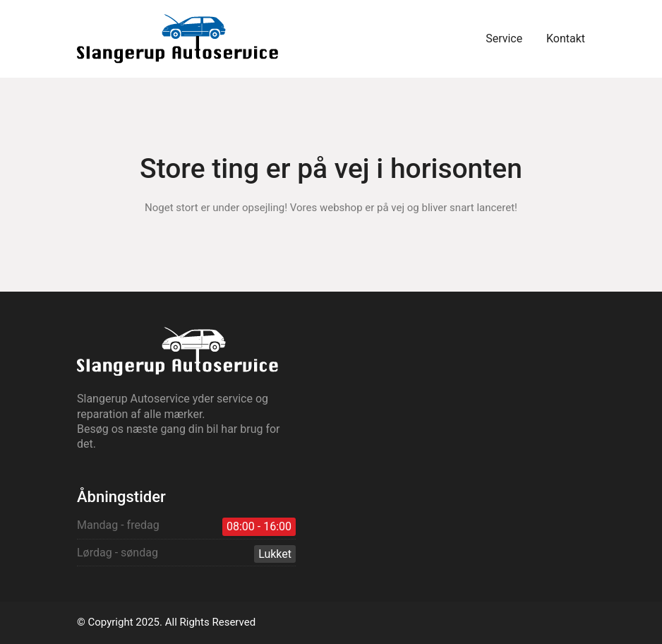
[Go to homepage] (177, 39)
